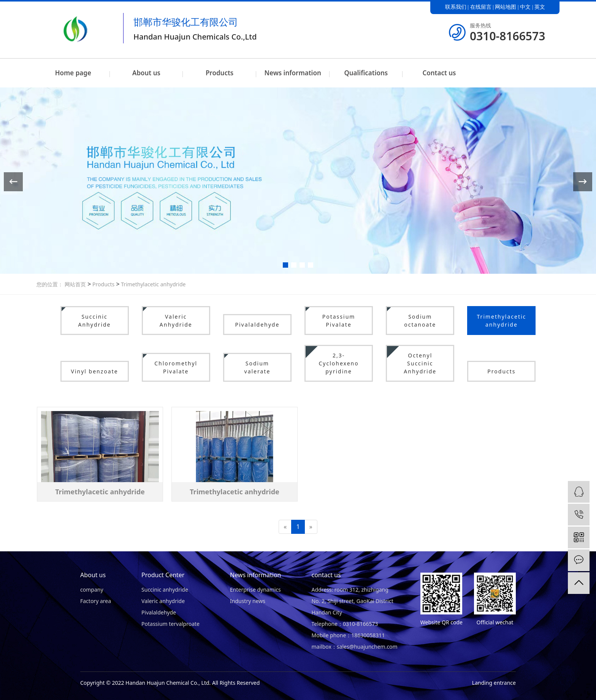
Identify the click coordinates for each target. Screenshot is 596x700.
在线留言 (481, 7)
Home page (73, 73)
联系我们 (456, 7)
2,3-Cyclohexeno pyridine (338, 363)
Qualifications (366, 73)
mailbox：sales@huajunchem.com (354, 647)
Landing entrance (494, 683)
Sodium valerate (258, 367)
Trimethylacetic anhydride (153, 284)
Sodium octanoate (420, 321)
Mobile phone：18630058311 (348, 635)
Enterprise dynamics (255, 590)
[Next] (311, 527)
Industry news (248, 601)
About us (146, 73)
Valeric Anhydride (176, 321)
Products (220, 73)
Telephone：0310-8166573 (345, 624)
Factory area (96, 601)
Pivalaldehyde (257, 325)
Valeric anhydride (163, 601)
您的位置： (50, 284)
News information (293, 73)
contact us (326, 575)
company (92, 590)
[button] (285, 265)
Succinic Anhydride (95, 321)
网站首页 (75, 284)
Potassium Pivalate (339, 321)
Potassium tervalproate (170, 624)
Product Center (163, 575)
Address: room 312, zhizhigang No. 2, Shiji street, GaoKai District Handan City (352, 601)
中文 (525, 7)
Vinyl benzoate (95, 371)
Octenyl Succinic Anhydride (420, 363)
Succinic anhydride (165, 590)
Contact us (439, 73)
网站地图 (506, 7)
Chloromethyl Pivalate (176, 367)
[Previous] (285, 527)
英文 (540, 7)
